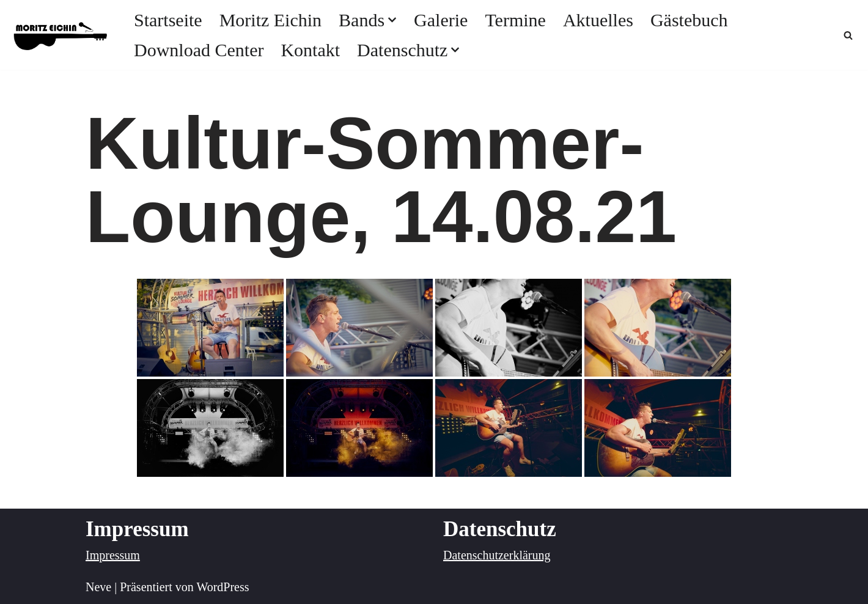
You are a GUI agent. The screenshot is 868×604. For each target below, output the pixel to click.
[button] (392, 20)
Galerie (441, 20)
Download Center (199, 50)
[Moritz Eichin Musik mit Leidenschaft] (61, 35)
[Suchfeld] (848, 35)
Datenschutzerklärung (497, 555)
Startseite (168, 20)
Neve (98, 587)
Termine (515, 20)
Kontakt (310, 50)
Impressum (113, 555)
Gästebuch (689, 20)
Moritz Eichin (270, 20)
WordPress (223, 587)
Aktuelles (598, 20)
